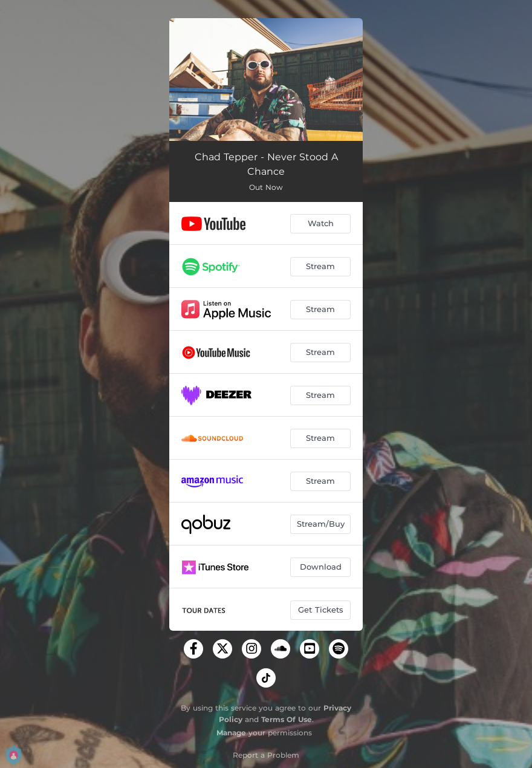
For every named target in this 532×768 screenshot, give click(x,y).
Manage (231, 733)
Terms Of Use (287, 719)
